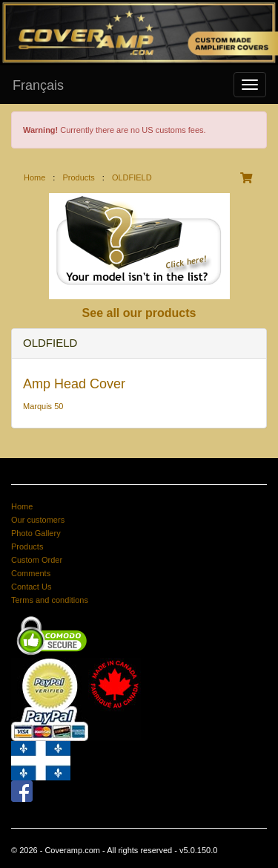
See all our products (139, 313)
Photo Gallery (36, 533)
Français (38, 85)
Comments (31, 573)
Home (34, 177)
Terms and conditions (50, 600)
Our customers (38, 520)
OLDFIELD (132, 177)
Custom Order (37, 560)
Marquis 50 (43, 406)
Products (78, 177)
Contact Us (31, 587)
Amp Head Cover (74, 384)
